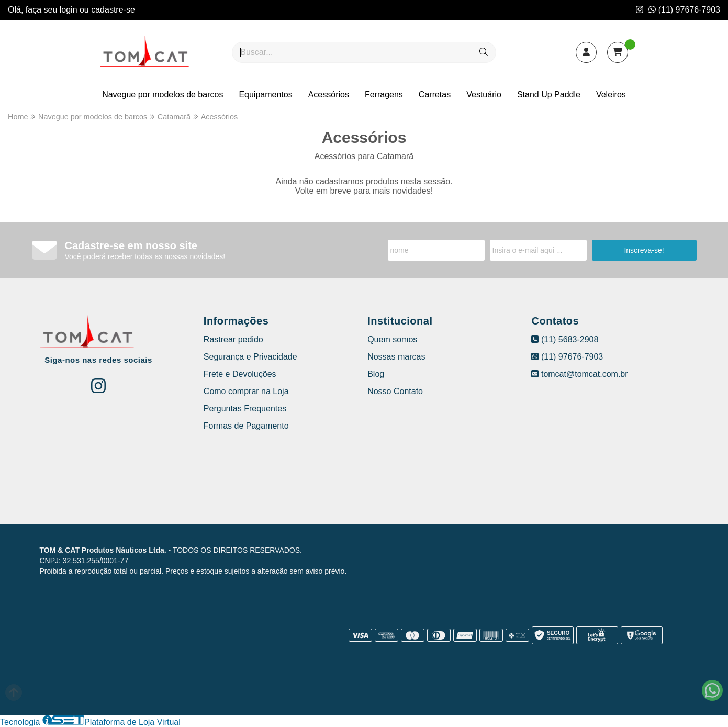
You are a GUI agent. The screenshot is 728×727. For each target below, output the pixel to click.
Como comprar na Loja (246, 391)
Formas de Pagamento (246, 426)
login (70, 10)
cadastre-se (113, 10)
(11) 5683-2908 (565, 339)
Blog (376, 374)
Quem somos (392, 339)
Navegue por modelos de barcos (163, 94)
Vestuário (484, 94)
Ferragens (384, 94)
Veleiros (611, 94)
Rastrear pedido (233, 339)
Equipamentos (265, 94)
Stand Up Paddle (549, 94)
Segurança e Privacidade (250, 357)
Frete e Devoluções (240, 374)
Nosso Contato (395, 391)
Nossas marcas (396, 357)
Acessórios (329, 94)
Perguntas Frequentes (245, 409)
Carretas (435, 94)
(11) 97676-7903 (684, 10)
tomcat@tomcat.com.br (579, 374)
